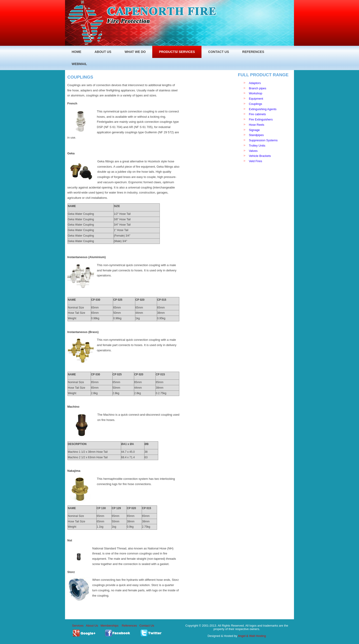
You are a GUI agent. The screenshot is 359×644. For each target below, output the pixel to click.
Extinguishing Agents (263, 109)
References (129, 626)
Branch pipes (258, 88)
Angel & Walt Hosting (252, 636)
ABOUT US (103, 52)
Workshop (256, 93)
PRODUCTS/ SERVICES (177, 52)
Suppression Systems (263, 140)
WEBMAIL (79, 64)
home (76, 52)
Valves (253, 151)
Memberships (109, 626)
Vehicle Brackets (260, 156)
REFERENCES (253, 52)
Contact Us (219, 52)
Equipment (256, 99)
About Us (92, 626)
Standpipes (256, 135)
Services (78, 626)
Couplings (256, 104)
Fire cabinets (257, 114)
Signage (254, 130)
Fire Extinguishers (261, 119)
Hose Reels (257, 125)
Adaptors (255, 83)
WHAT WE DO (135, 52)
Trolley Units (257, 146)
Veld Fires (256, 161)
